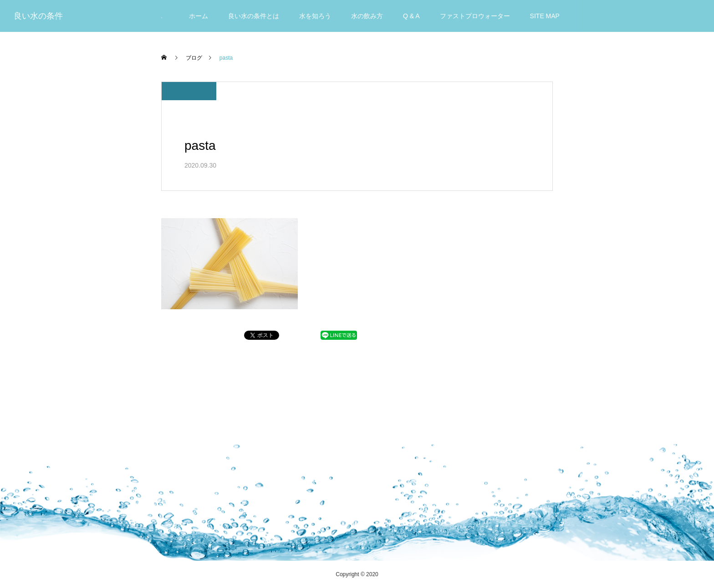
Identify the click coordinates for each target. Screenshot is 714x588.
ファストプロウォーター (475, 16)
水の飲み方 (367, 16)
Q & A (411, 16)
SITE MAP (545, 16)
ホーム (199, 16)
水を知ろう (315, 16)
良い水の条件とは (254, 16)
